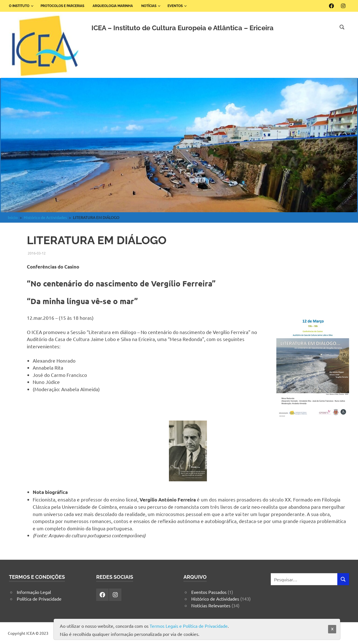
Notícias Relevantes (211, 605)
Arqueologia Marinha (113, 6)
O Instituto (21, 6)
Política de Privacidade (39, 599)
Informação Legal (34, 592)
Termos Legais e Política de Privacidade (189, 626)
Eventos (177, 6)
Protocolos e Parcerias (62, 6)
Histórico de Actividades (215, 599)
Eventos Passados (209, 592)
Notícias (151, 6)
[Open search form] (342, 26)
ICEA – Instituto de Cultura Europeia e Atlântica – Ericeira (182, 28)
